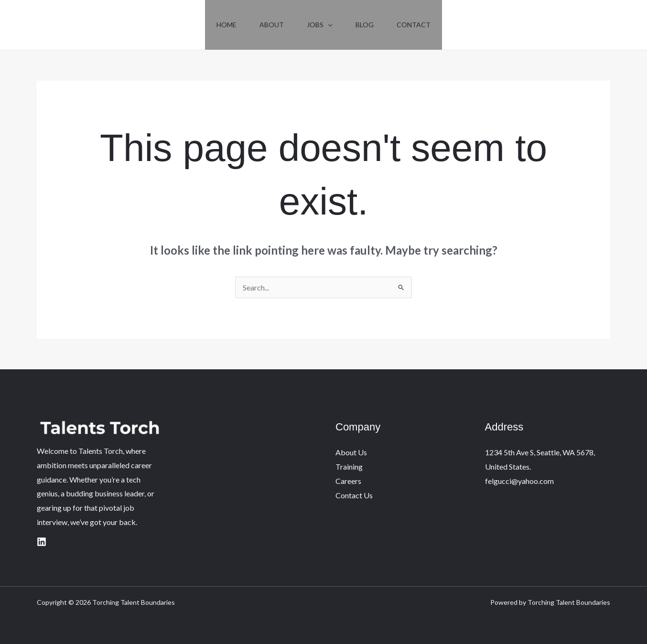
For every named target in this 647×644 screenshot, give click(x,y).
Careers (348, 481)
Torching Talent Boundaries (89, 33)
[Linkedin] (42, 542)
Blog (365, 25)
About (272, 25)
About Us (351, 452)
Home (226, 25)
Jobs (319, 25)
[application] (328, 25)
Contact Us (354, 495)
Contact (414, 25)
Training (349, 467)
